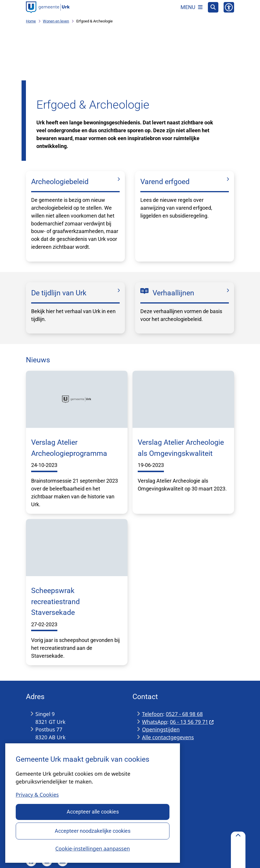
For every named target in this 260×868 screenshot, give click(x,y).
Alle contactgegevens (168, 737)
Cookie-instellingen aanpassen (93, 848)
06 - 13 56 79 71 (192, 722)
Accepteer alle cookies (92, 812)
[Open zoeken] (213, 7)
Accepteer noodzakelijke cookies (93, 831)
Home (31, 21)
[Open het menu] (192, 7)
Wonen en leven (56, 21)
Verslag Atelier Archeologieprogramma (69, 448)
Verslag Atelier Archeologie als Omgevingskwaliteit (181, 448)
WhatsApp (155, 722)
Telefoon (153, 714)
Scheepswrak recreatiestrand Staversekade (55, 601)
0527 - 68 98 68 (184, 714)
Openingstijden (161, 729)
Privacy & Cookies (37, 795)
